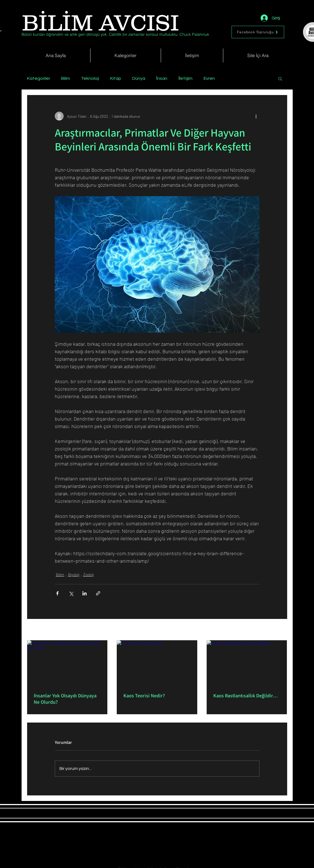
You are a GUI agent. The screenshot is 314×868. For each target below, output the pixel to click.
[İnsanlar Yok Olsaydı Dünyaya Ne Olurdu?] (67, 663)
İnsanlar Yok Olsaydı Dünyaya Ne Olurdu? (65, 699)
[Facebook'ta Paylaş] (57, 593)
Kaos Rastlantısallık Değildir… (246, 696)
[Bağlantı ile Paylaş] (98, 593)
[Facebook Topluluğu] (258, 32)
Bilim (66, 78)
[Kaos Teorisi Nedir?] (157, 663)
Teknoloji (90, 78)
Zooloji (89, 574)
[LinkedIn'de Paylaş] (85, 593)
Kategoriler (39, 78)
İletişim (185, 78)
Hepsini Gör (278, 630)
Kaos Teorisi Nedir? (144, 696)
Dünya (139, 78)
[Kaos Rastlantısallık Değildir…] (247, 663)
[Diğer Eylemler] (256, 116)
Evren (209, 78)
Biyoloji (74, 574)
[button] (280, 78)
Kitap (116, 78)
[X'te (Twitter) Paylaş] (71, 593)
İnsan (162, 78)
